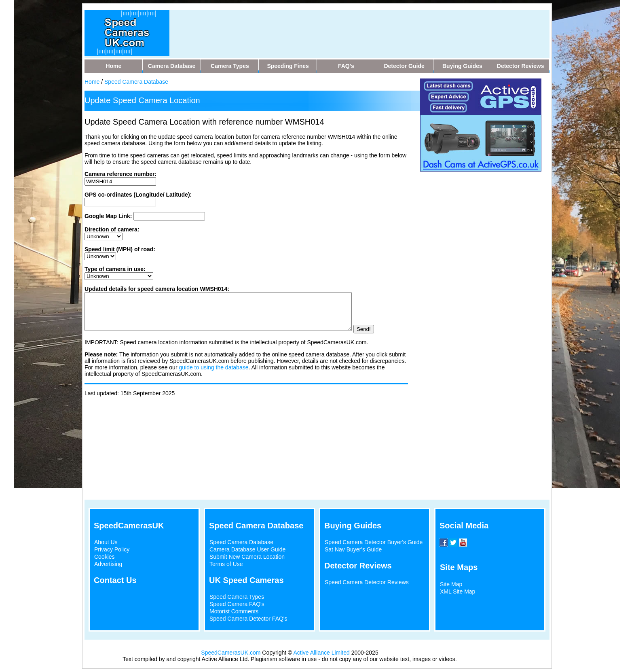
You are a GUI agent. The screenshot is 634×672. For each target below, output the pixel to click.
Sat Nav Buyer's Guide (353, 549)
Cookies (105, 557)
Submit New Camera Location (247, 557)
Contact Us (115, 580)
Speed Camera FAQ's (237, 604)
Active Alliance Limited (322, 653)
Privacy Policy (112, 549)
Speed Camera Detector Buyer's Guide (374, 542)
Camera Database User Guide (247, 549)
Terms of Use (226, 564)
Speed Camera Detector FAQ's (248, 619)
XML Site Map (458, 591)
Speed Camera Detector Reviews (367, 582)
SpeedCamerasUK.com (231, 653)
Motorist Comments (234, 611)
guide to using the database (213, 375)
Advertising (108, 564)
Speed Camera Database (136, 82)
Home (92, 82)
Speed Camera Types (237, 597)
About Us (106, 542)
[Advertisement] (333, 28)
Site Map (451, 584)
